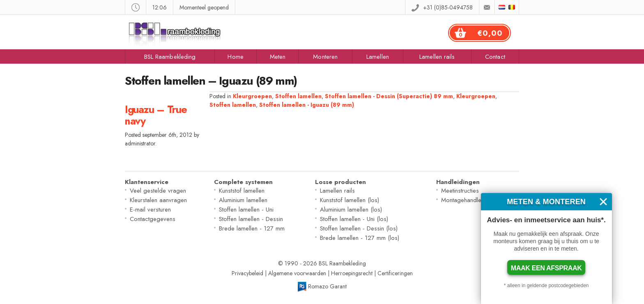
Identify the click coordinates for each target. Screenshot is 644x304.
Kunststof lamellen (242, 191)
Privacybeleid (247, 273)
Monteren (325, 57)
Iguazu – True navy (156, 115)
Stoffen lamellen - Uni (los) (354, 219)
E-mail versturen (150, 210)
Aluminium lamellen (243, 200)
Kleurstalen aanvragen (158, 200)
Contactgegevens (153, 219)
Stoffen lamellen (298, 96)
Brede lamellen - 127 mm (252, 228)
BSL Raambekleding (170, 57)
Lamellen (378, 57)
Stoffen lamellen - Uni (246, 210)
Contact (495, 57)
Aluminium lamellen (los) (351, 210)
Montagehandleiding (468, 200)
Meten (278, 57)
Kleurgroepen (252, 96)
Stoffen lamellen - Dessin (251, 219)
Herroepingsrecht (352, 273)
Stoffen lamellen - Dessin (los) (359, 228)
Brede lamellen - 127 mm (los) (360, 238)
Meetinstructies (460, 191)
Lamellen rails (437, 57)
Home (235, 57)
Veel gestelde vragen (158, 191)
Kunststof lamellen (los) (350, 200)
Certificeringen (395, 273)
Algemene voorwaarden (297, 273)
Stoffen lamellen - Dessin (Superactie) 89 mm (389, 96)
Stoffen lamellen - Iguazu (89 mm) (307, 105)
